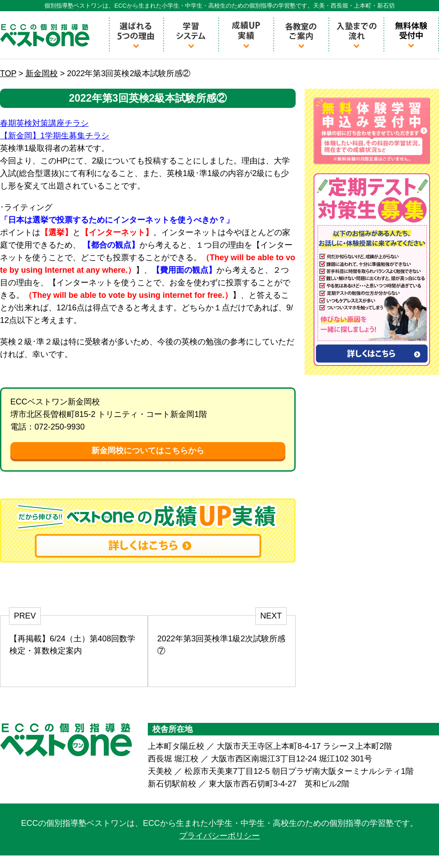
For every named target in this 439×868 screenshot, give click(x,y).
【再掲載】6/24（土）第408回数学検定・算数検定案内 (72, 645)
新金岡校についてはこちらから (148, 451)
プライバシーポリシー (219, 836)
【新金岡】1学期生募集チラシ (55, 136)
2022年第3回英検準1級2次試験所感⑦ (221, 645)
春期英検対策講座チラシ (44, 123)
